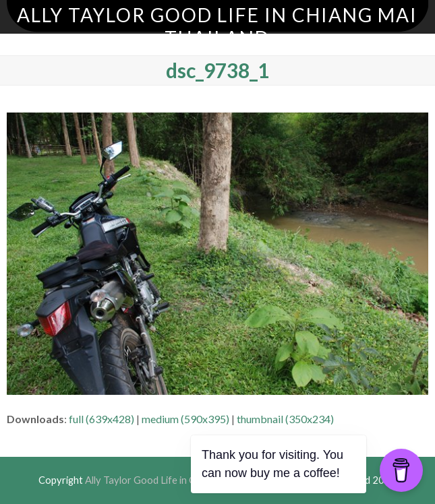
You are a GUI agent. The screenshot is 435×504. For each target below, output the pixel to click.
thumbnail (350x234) (285, 419)
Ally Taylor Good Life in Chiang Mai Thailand (217, 26)
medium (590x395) (185, 419)
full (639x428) (101, 419)
